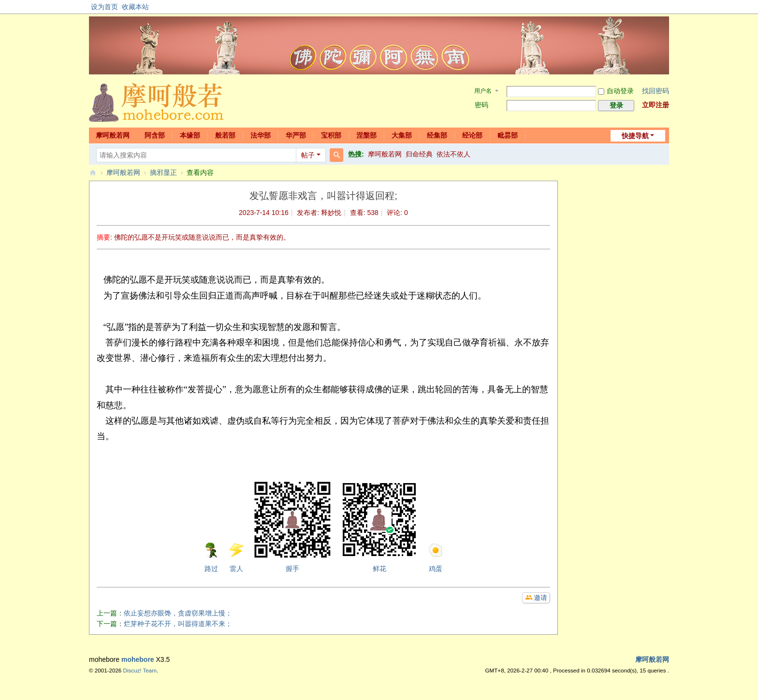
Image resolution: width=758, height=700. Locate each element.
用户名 (483, 91)
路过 (211, 557)
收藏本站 (135, 7)
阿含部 (155, 135)
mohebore (138, 659)
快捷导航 (635, 136)
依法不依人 (453, 154)
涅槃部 (366, 135)
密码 (481, 105)
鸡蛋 (436, 557)
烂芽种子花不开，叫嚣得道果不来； (178, 624)
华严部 (296, 135)
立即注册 (656, 105)
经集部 (437, 135)
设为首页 (104, 7)
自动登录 (616, 91)
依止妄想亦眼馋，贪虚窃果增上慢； (178, 613)
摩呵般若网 (113, 135)
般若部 (225, 135)
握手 (292, 527)
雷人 (236, 557)
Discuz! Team (140, 670)
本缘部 (190, 135)
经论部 (472, 135)
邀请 (540, 598)
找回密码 (656, 91)
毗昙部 (508, 135)
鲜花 (379, 527)
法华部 (261, 135)
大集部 (402, 135)
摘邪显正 (163, 172)
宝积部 (331, 135)
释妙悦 (331, 213)
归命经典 (419, 154)
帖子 (308, 155)
